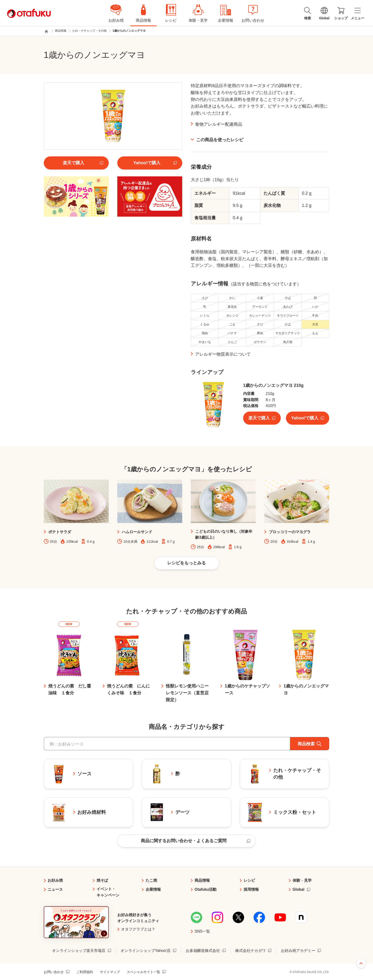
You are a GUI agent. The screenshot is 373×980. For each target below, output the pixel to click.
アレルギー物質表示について (223, 354)
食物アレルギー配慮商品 (219, 124)
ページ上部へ (361, 963)
